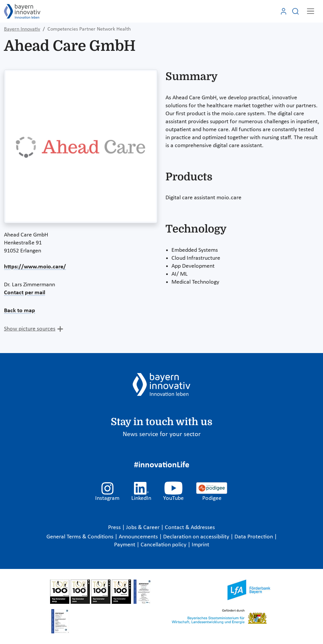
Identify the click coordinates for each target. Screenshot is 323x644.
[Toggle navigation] (311, 11)
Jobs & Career (143, 528)
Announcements (139, 537)
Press (115, 528)
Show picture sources (30, 329)
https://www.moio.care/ (35, 267)
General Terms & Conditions (81, 537)
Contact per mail (25, 293)
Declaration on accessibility (197, 537)
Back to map (20, 311)
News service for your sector (162, 434)
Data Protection (254, 537)
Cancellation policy (164, 545)
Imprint (200, 545)
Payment (125, 545)
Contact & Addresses (190, 528)
